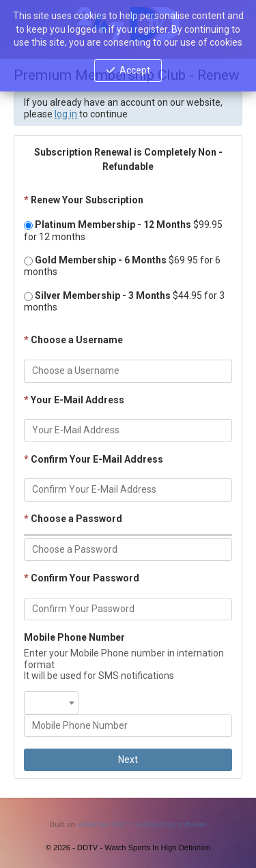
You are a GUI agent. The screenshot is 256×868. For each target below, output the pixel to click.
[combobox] (51, 703)
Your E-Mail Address (74, 400)
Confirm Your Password (82, 578)
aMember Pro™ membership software (142, 824)
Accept (135, 70)
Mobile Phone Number (74, 637)
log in (66, 114)
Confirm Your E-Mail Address (94, 459)
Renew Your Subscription (84, 200)
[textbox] (51, 697)
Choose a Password (73, 519)
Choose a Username (73, 340)
